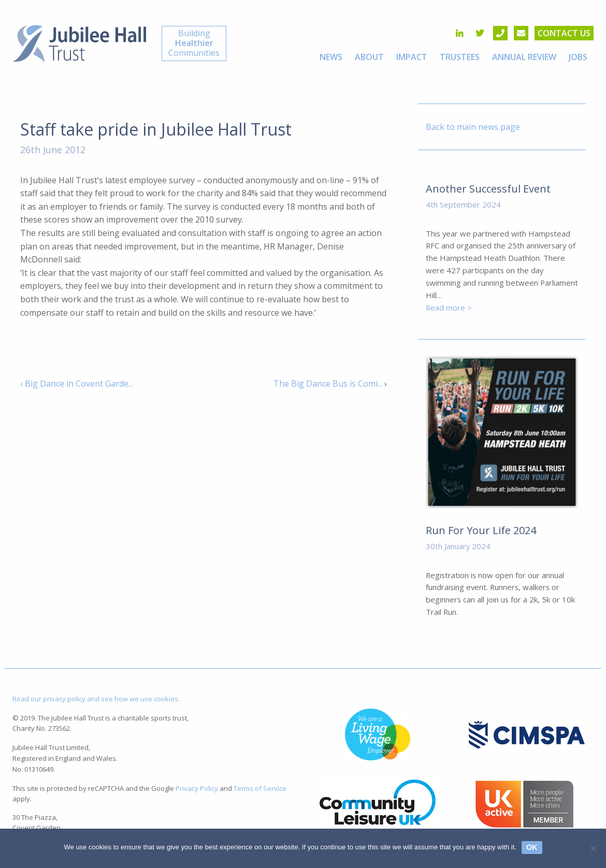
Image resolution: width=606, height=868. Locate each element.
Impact (412, 57)
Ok (532, 847)
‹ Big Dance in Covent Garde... (77, 384)
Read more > (449, 307)
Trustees (460, 57)
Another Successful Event (488, 189)
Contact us (564, 33)
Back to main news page (473, 127)
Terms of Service (260, 788)
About (369, 57)
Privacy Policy (197, 788)
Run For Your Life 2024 (481, 530)
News (331, 57)
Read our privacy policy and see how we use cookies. (96, 699)
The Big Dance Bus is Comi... (328, 384)
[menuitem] (331, 57)
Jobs (578, 57)
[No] (593, 848)
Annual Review (524, 57)
